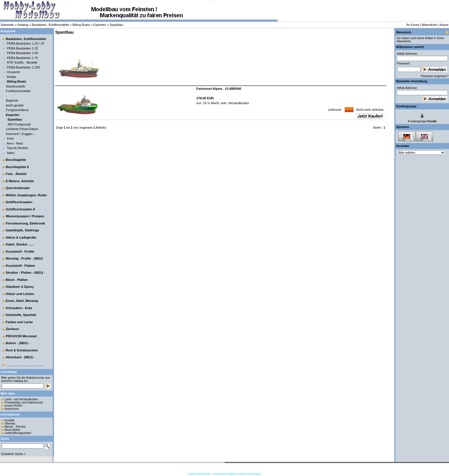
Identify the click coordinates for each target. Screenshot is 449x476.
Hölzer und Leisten (20, 294)
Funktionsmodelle (18, 91)
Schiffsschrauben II (20, 209)
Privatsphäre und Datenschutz (24, 402)
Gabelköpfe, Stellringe (22, 230)
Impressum (12, 409)
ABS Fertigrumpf (19, 124)
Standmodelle (15, 86)
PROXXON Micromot (21, 336)
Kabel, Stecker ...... (20, 244)
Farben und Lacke (19, 322)
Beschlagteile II (17, 167)
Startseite (7, 25)
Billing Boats (81, 25)
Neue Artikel (12, 430)
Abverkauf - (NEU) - (20, 357)
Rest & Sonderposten (22, 350)
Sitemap (10, 423)
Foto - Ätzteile (16, 174)
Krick (10, 138)
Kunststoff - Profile (20, 252)
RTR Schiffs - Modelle (22, 62)
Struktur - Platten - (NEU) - (25, 273)
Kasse (444, 25)
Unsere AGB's (14, 406)
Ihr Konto (413, 25)
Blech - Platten (17, 280)
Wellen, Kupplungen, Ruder (26, 195)
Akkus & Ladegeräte (21, 237)
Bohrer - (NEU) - (18, 343)
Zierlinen (12, 329)
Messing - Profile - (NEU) (24, 258)
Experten (100, 25)
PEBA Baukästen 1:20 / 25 (26, 43)
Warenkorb (429, 25)
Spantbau (116, 25)
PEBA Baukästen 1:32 (22, 48)
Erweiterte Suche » (13, 454)
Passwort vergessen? (435, 76)
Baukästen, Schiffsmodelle (50, 25)
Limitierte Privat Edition (22, 129)
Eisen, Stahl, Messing (22, 301)
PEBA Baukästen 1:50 (22, 53)
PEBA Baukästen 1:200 (23, 67)
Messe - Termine (15, 427)
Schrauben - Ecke (19, 308)
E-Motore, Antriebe (20, 181)
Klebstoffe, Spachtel (21, 315)
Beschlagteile (16, 160)
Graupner (14, 72)
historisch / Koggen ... (21, 134)
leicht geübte (15, 105)
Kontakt (9, 420)
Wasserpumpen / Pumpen (25, 216)
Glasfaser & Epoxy (20, 287)
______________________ (25, 364)
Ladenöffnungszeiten (18, 433)
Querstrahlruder (18, 188)
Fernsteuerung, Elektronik (25, 223)
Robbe (12, 77)
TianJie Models (18, 148)
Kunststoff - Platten (20, 266)
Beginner (12, 100)
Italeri (11, 153)
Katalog (23, 25)
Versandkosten (238, 103)
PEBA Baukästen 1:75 (22, 58)
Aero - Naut (15, 143)
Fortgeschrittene (17, 110)
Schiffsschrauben (19, 202)
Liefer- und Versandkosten (21, 399)
